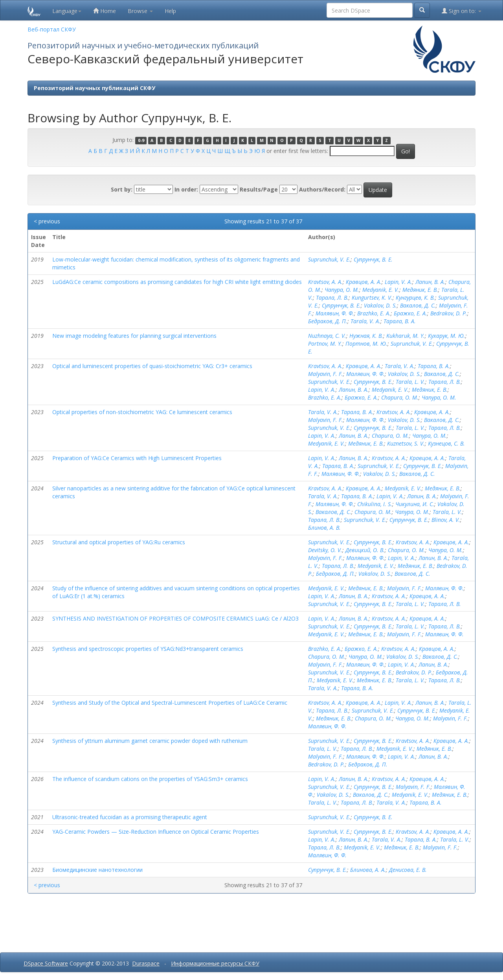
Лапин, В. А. (430, 282)
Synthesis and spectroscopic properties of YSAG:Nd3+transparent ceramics (148, 649)
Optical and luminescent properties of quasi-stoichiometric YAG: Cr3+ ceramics (152, 366)
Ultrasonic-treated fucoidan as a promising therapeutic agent (130, 817)
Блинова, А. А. (368, 870)
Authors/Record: (322, 189)
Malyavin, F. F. (326, 374)
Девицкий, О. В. (365, 550)
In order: (186, 189)
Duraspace (146, 963)
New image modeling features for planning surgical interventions (134, 336)
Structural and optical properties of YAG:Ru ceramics (119, 542)
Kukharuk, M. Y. (406, 336)
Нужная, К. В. (366, 336)
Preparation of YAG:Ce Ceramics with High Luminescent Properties (137, 458)
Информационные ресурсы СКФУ (215, 963)
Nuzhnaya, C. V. (327, 336)
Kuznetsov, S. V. (406, 443)
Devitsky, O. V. (325, 550)
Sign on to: (462, 11)
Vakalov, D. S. (380, 305)
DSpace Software (46, 963)
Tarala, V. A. (365, 321)
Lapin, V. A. (398, 282)
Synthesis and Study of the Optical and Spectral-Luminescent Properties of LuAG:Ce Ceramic (170, 703)
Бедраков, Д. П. (328, 321)
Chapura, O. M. (400, 397)
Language (67, 11)
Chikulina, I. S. (375, 504)
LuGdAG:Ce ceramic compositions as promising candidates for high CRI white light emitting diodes (177, 282)
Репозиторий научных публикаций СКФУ (95, 88)
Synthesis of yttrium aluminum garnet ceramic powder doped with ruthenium (150, 741)
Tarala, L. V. (410, 382)
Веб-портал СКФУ (52, 29)
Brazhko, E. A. (374, 313)
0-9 (141, 140)
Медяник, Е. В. (420, 290)
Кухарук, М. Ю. (447, 336)
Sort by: (122, 189)
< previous (47, 221)
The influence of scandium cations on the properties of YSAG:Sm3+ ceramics (150, 779)
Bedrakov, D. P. (449, 313)
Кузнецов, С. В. (446, 443)
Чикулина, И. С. (415, 504)
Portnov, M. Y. (325, 344)
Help (170, 11)
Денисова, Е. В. (408, 870)
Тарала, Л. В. (332, 297)
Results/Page (259, 189)
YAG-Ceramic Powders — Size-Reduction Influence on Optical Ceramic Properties (156, 832)
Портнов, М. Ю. (366, 344)
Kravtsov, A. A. (325, 282)
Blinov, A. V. (446, 520)
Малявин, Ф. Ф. (335, 313)
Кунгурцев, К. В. (415, 297)
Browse (140, 11)
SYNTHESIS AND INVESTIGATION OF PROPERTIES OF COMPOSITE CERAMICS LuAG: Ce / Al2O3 (175, 618)
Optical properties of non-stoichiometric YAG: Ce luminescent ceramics (142, 412)
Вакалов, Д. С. (418, 305)
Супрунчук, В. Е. (373, 259)
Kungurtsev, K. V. (372, 297)
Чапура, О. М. (342, 290)
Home (105, 11)
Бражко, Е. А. (410, 313)
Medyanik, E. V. (381, 290)
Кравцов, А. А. (364, 282)
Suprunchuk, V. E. (329, 259)
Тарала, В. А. (400, 321)
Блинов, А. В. (324, 528)
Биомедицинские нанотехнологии (97, 870)
